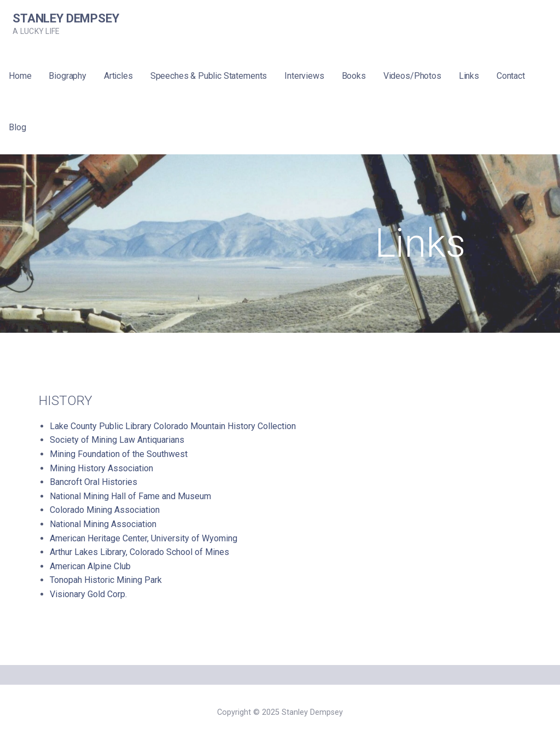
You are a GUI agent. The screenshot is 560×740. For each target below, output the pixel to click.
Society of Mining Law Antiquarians (117, 440)
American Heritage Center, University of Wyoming (144, 538)
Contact (511, 76)
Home (20, 76)
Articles (118, 76)
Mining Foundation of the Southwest (119, 454)
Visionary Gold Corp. (88, 594)
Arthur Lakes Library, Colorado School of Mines (139, 552)
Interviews (304, 76)
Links (469, 76)
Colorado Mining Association (105, 510)
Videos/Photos (412, 76)
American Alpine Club (90, 566)
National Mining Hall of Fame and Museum (130, 496)
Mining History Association (101, 468)
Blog (17, 127)
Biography (68, 76)
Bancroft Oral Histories (94, 482)
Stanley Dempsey (66, 18)
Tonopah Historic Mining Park (106, 580)
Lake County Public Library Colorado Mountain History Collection (173, 426)
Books (354, 76)
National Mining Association (103, 524)
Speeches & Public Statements (209, 76)
